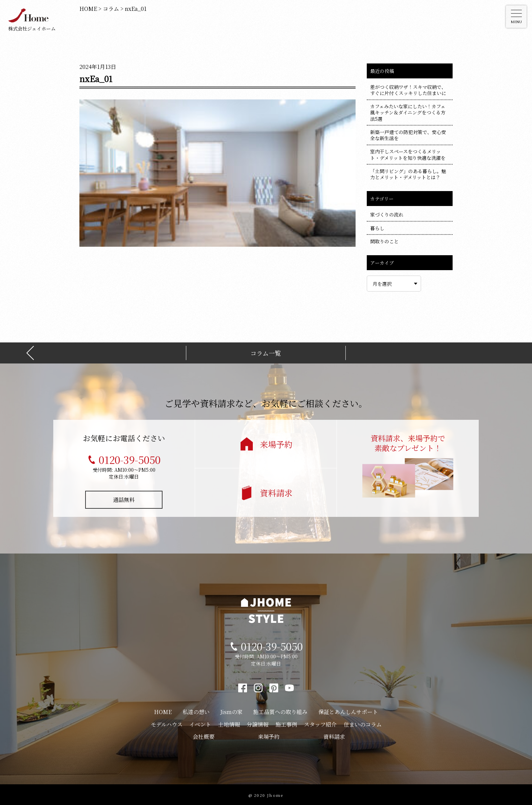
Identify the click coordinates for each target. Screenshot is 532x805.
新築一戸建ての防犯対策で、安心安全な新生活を (408, 135)
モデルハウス (167, 723)
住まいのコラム (363, 723)
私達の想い (196, 710)
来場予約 (276, 443)
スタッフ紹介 (320, 723)
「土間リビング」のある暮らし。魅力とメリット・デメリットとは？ (408, 174)
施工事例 (286, 723)
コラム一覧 (266, 352)
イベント (200, 723)
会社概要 (204, 735)
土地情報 (229, 723)
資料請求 (276, 491)
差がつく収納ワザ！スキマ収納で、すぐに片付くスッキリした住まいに (408, 90)
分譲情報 (258, 723)
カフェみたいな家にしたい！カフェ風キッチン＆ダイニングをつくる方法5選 (408, 112)
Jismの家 (231, 710)
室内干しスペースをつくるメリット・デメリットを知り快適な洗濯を (408, 154)
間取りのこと (384, 241)
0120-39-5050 (130, 458)
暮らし (377, 228)
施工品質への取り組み (280, 710)
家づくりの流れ (387, 214)
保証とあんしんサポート (348, 710)
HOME (163, 710)
